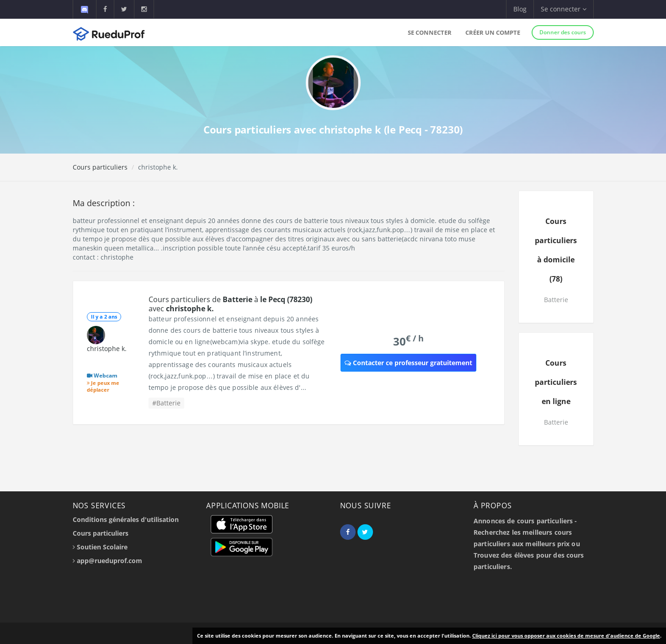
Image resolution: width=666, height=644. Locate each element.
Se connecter (430, 32)
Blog (520, 9)
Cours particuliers (100, 167)
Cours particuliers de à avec (230, 304)
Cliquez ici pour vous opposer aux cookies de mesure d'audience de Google (566, 636)
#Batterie (166, 403)
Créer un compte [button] (493, 32)
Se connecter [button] (564, 9)
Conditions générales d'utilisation (126, 519)
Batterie (556, 300)
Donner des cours (563, 32)
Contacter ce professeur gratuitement (408, 363)
